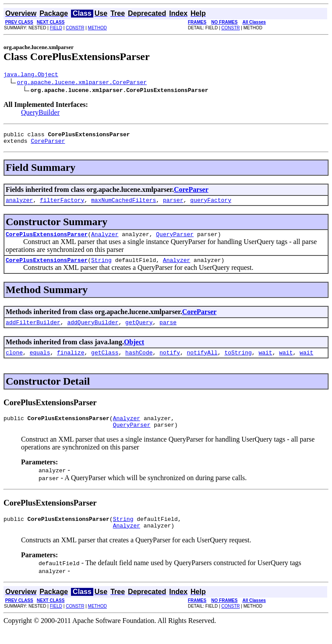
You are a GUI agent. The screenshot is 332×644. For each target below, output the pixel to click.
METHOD (97, 28)
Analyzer (105, 241)
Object (134, 351)
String (101, 268)
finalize (71, 363)
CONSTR (75, 28)
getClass (105, 363)
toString (238, 363)
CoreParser (48, 145)
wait (265, 363)
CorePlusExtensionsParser (47, 241)
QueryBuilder (40, 114)
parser (173, 205)
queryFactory (211, 205)
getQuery (139, 331)
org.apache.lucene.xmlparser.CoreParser (82, 83)
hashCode (139, 363)
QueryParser (175, 241)
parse (168, 331)
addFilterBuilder (33, 331)
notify (170, 363)
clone (14, 363)
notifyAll (202, 363)
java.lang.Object (31, 75)
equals (40, 363)
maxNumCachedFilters (124, 205)
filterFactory (62, 205)
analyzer (19, 205)
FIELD (56, 28)
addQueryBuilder (93, 331)
